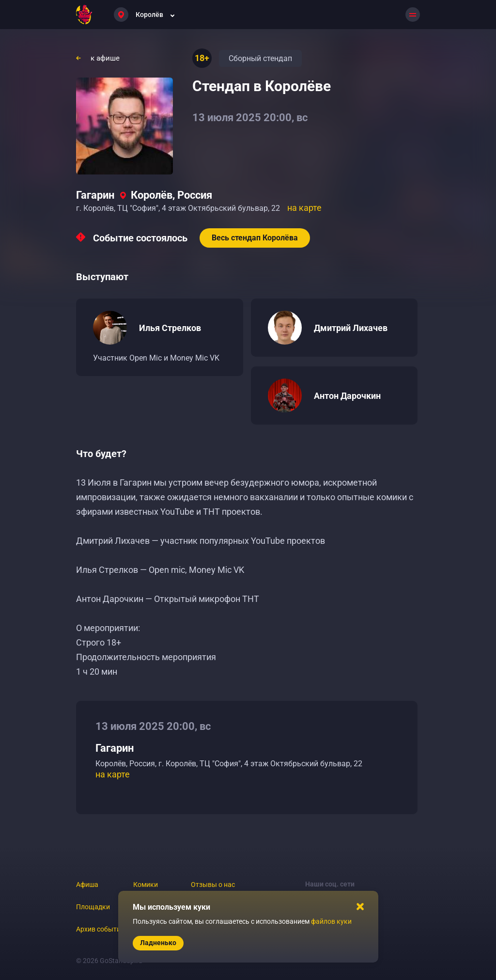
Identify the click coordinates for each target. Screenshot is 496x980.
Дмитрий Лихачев (351, 328)
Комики (146, 885)
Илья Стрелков (170, 328)
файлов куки (331, 921)
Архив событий (100, 929)
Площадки (93, 907)
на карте (304, 208)
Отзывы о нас (213, 885)
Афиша (87, 885)
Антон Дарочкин (347, 396)
